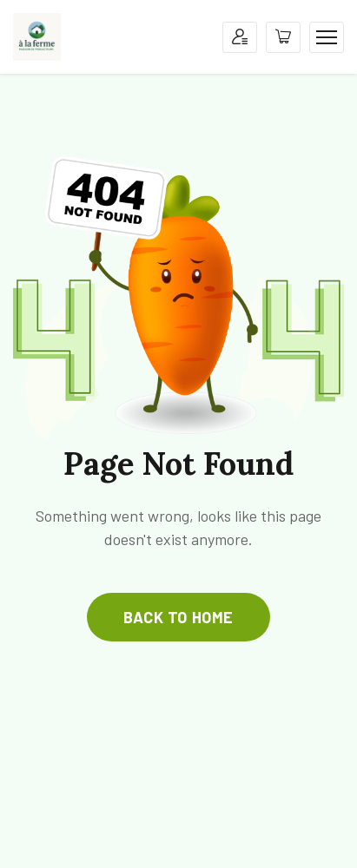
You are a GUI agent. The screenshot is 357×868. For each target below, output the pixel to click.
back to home (178, 617)
